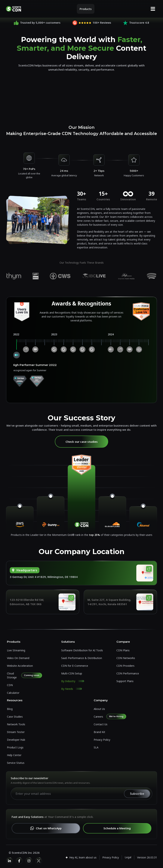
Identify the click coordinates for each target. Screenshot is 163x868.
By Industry (68, 681)
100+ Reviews (102, 23)
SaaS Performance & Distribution (82, 658)
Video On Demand (18, 658)
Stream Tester (16, 732)
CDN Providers (125, 666)
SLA (96, 747)
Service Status (16, 763)
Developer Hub (16, 740)
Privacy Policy (102, 740)
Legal (128, 857)
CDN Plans (123, 650)
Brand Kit (99, 732)
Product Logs (15, 747)
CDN (10, 685)
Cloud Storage (12, 675)
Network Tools (16, 724)
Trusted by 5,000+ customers (40, 23)
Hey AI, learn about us (81, 857)
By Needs (67, 689)
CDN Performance (128, 673)
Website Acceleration (20, 666)
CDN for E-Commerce (75, 666)
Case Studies (15, 717)
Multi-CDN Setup (72, 673)
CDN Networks (126, 658)
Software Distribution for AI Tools (82, 650)
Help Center (14, 755)
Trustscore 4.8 (139, 23)
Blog (10, 709)
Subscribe (137, 794)
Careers (98, 717)
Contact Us (101, 724)
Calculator (13, 693)
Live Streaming (16, 650)
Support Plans (125, 681)
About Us (99, 709)
